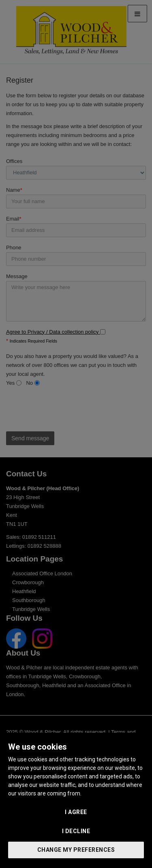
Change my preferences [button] (76, 850)
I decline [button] (76, 831)
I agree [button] (76, 812)
